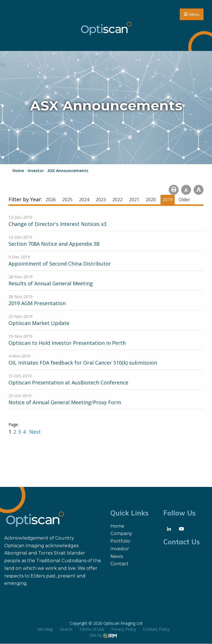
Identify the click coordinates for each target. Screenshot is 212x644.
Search (66, 629)
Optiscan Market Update (39, 323)
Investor (120, 549)
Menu (192, 14)
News (117, 556)
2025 (67, 200)
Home (117, 526)
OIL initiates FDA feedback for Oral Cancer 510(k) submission (83, 363)
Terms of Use (92, 629)
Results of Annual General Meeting (51, 284)
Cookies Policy (156, 629)
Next (34, 432)
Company (121, 534)
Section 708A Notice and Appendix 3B (54, 244)
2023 (101, 200)
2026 (51, 200)
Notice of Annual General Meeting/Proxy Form (65, 403)
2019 (168, 200)
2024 (84, 200)
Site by (103, 635)
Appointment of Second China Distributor (60, 264)
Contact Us (182, 542)
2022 (117, 200)
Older (184, 200)
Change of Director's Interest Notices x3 (57, 224)
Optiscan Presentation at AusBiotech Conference (68, 383)
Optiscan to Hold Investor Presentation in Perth (67, 343)
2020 (151, 200)
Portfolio (120, 541)
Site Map (45, 629)
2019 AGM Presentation (37, 303)
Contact (119, 564)
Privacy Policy (124, 629)
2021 (134, 200)
